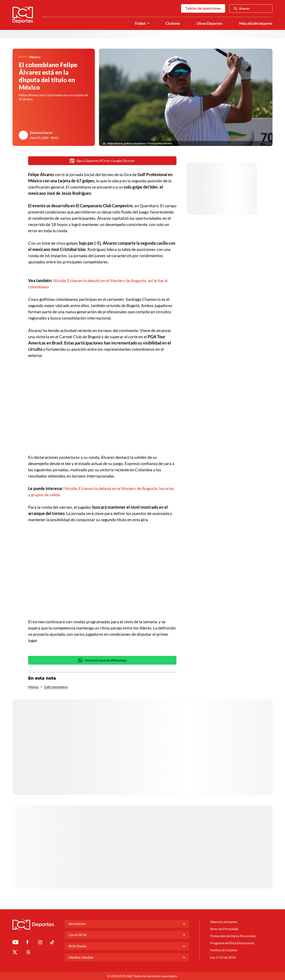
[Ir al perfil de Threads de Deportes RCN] (28, 953)
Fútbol (140, 23)
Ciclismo (173, 23)
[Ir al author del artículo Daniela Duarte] (23, 135)
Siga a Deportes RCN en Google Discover (102, 161)
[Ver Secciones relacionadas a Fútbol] (148, 23)
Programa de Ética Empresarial (232, 943)
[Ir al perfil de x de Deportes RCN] (15, 953)
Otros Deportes (210, 23)
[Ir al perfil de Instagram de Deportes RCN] (40, 943)
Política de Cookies (224, 950)
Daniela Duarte (41, 133)
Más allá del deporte (256, 23)
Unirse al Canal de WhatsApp (102, 660)
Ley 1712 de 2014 (223, 957)
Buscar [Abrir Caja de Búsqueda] (242, 9)
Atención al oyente (224, 922)
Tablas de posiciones (203, 8)
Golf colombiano (56, 687)
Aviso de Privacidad (224, 929)
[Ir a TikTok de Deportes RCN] (52, 943)
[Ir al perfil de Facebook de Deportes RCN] (27, 943)
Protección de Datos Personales (233, 936)
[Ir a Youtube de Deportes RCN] (15, 943)
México (33, 687)
